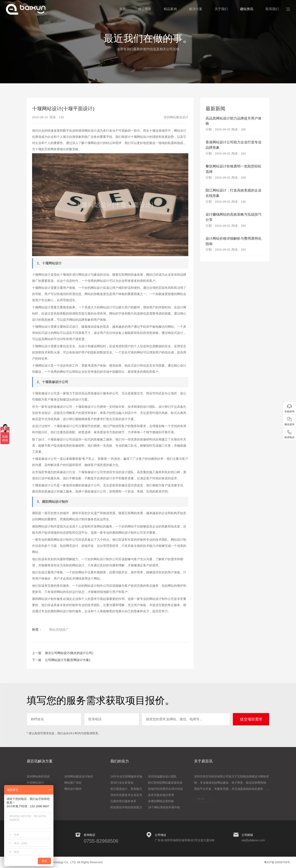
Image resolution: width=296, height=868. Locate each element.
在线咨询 (289, 411)
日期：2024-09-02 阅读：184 (226, 252)
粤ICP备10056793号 (277, 862)
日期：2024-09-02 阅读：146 (226, 203)
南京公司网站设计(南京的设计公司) (69, 653)
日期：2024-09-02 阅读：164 (226, 154)
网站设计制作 (73, 789)
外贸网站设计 (35, 783)
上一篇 (37, 653)
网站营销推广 (59, 630)
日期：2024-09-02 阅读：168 (226, 179)
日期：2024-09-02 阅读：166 (226, 130)
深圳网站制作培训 (38, 776)
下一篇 (37, 660)
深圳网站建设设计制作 (79, 776)
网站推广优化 (73, 783)
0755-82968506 (101, 841)
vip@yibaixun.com (253, 840)
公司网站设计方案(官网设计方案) (68, 660)
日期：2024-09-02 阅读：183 (226, 228)
